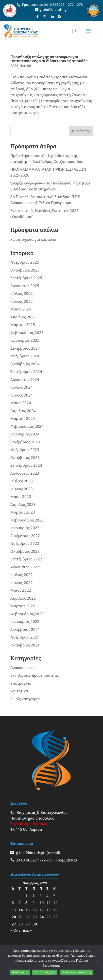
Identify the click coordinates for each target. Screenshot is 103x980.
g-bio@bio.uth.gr (30, 853)
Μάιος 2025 (21, 309)
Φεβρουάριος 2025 (27, 333)
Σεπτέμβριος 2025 (26, 278)
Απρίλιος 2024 (23, 411)
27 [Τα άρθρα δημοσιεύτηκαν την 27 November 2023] (14, 924)
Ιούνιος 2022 (22, 582)
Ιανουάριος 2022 (25, 621)
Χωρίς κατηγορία (25, 699)
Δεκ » (27, 930)
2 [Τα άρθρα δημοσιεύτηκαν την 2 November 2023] (34, 896)
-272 (70, 5)
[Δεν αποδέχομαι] (97, 962)
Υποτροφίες (21, 683)
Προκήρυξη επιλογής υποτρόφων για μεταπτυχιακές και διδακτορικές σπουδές (49, 59)
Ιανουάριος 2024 (25, 434)
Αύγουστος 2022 (25, 567)
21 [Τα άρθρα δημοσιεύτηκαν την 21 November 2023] (21, 917)
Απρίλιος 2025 (23, 317)
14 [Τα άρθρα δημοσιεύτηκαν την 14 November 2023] (21, 910)
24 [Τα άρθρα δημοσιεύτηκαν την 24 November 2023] (42, 917)
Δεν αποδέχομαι (45, 972)
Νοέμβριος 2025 (25, 262)
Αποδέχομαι (20, 972)
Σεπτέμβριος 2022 (26, 559)
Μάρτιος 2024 (23, 418)
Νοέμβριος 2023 (25, 450)
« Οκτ (15, 930)
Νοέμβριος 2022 (25, 543)
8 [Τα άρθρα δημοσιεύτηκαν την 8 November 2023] (26, 903)
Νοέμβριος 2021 (25, 637)
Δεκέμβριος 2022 (25, 536)
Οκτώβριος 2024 (25, 364)
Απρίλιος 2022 (23, 598)
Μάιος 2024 (21, 403)
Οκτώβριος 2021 (25, 645)
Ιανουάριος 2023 (25, 528)
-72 (43, 860)
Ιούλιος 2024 (22, 387)
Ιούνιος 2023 (22, 489)
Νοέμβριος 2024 (25, 356)
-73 (50, 860)
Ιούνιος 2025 (22, 301)
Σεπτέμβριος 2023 (26, 465)
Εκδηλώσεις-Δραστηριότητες (35, 675)
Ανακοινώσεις (22, 668)
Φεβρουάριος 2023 (27, 520)
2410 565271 (54, 5)
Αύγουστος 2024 (25, 379)
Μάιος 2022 (21, 590)
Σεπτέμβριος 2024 (26, 371)
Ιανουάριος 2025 (25, 340)
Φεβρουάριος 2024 (27, 426)
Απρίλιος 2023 (23, 504)
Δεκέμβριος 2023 (25, 442)
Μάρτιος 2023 (23, 512)
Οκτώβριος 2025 (25, 270)
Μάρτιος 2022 (23, 606)
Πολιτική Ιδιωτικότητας (76, 972)
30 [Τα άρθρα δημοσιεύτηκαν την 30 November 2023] (35, 924)
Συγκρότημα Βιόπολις (29, 824)
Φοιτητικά (19, 691)
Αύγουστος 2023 (25, 473)
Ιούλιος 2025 (22, 293)
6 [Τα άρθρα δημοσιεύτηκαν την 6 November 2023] (13, 903)
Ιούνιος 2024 (22, 395)
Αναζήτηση (81, 131)
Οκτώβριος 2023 (25, 458)
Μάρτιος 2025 (23, 325)
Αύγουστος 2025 (25, 286)
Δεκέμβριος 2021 (25, 629)
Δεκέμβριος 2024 (25, 348)
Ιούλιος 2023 (22, 481)
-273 (79, 5)
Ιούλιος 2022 (22, 575)
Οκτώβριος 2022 (25, 551)
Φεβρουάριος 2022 (27, 614)
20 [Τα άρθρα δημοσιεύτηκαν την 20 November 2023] (14, 917)
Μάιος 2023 (21, 496)
